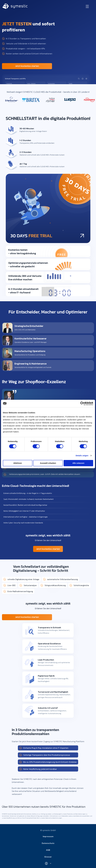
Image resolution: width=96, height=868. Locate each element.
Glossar (48, 857)
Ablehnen (18, 463)
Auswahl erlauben (48, 463)
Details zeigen (82, 456)
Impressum (48, 836)
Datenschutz (48, 843)
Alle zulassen (78, 463)
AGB (48, 850)
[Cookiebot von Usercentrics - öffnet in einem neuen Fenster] (82, 404)
